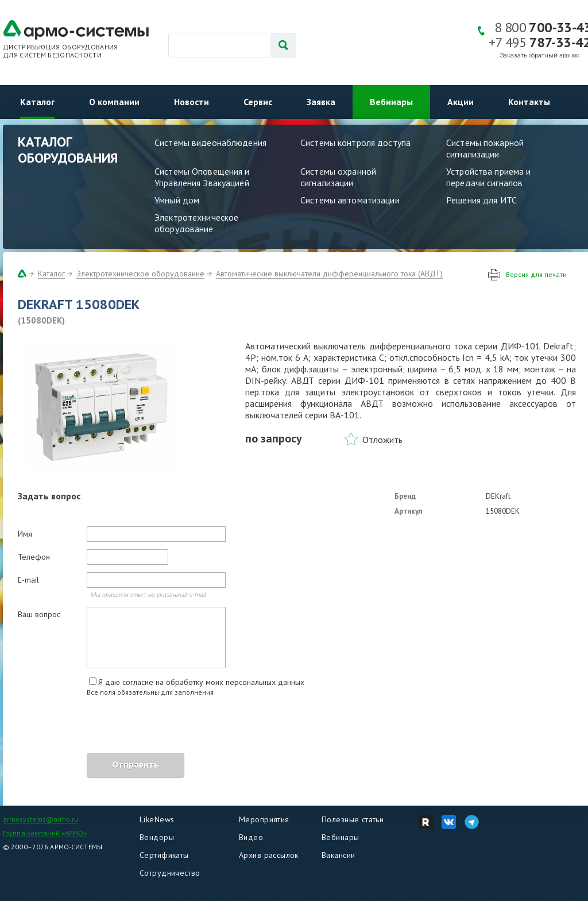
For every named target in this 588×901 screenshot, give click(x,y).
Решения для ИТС (481, 200)
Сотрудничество (170, 873)
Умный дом (177, 200)
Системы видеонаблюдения (210, 143)
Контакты (529, 102)
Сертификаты (164, 855)
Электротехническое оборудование (196, 223)
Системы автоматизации (350, 200)
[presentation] (105, 726)
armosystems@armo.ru (40, 819)
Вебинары (391, 102)
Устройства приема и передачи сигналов (488, 177)
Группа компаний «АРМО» (45, 833)
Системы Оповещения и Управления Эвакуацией (202, 177)
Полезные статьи (353, 819)
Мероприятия (264, 819)
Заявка (321, 102)
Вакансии (338, 855)
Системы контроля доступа (355, 143)
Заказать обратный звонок (540, 55)
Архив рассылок (269, 855)
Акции (461, 102)
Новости (192, 102)
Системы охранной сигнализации (338, 177)
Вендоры (157, 837)
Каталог (37, 102)
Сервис (258, 102)
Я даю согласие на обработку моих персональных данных (201, 682)
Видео (251, 837)
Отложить (382, 440)
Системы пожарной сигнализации (485, 148)
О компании (114, 102)
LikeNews (157, 819)
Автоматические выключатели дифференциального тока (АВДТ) (329, 274)
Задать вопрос (49, 496)
